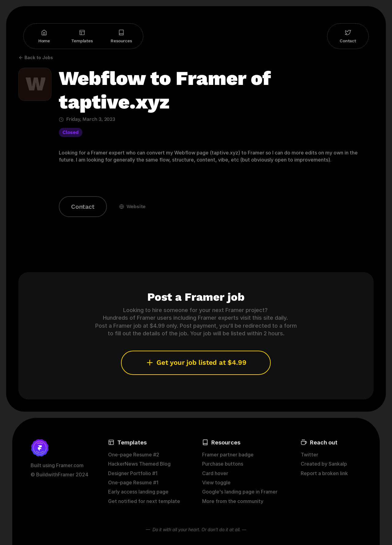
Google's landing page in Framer (240, 492)
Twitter (309, 455)
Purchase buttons (223, 464)
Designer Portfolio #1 (133, 473)
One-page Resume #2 (134, 455)
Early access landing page (138, 492)
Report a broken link (324, 473)
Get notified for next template (144, 501)
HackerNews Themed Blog (139, 464)
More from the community (233, 501)
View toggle (216, 482)
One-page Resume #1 (133, 482)
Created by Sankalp (324, 464)
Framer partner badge (228, 455)
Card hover (215, 473)
